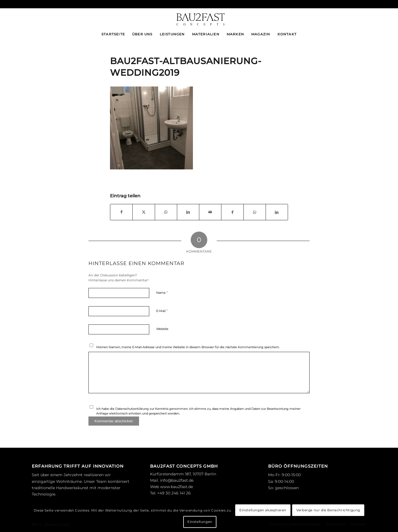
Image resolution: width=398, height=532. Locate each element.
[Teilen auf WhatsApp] (166, 212)
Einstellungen (200, 522)
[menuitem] (113, 34)
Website (162, 329)
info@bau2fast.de (177, 480)
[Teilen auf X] (144, 212)
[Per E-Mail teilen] (210, 212)
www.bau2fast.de (176, 487)
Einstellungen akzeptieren (263, 510)
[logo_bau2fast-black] (199, 18)
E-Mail (162, 311)
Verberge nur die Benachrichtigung (328, 510)
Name (162, 292)
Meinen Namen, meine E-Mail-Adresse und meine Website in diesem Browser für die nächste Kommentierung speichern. (188, 347)
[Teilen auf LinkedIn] (188, 212)
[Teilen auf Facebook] (121, 212)
